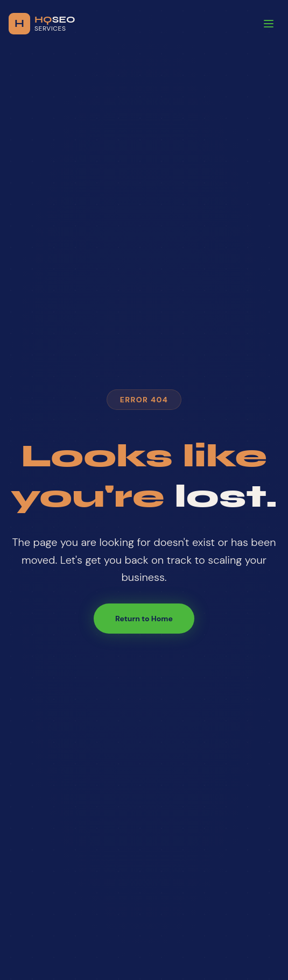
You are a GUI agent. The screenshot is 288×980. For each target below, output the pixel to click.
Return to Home (144, 619)
